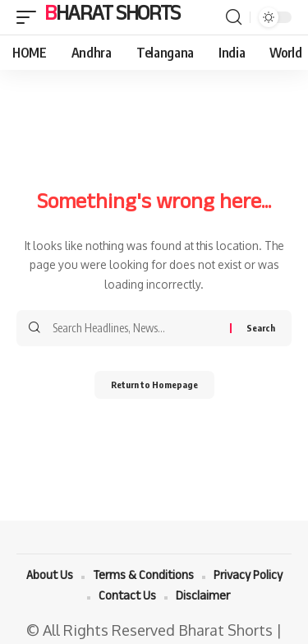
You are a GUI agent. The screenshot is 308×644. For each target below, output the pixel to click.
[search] (234, 17)
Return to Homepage (154, 385)
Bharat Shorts (112, 17)
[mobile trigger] (30, 17)
